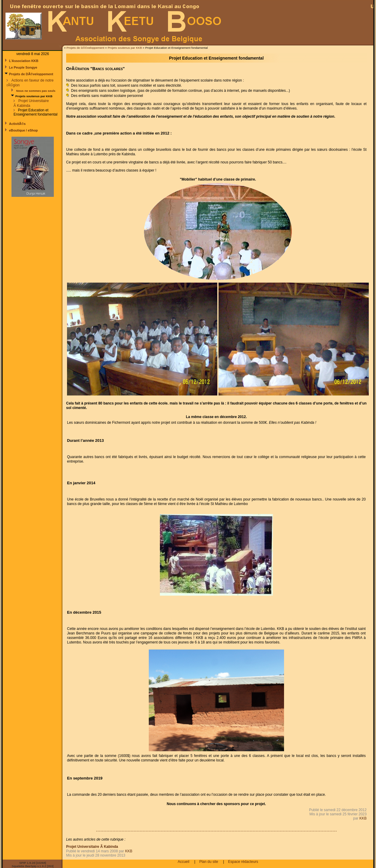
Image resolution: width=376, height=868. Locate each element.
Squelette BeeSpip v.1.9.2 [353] (33, 866)
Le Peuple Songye (23, 67)
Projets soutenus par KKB (125, 48)
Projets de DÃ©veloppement (85, 48)
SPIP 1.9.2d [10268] (33, 863)
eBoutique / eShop (23, 130)
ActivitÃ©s (17, 124)
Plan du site (209, 862)
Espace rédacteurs (243, 862)
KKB (363, 818)
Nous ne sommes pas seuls (35, 91)
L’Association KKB (24, 61)
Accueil (183, 862)
